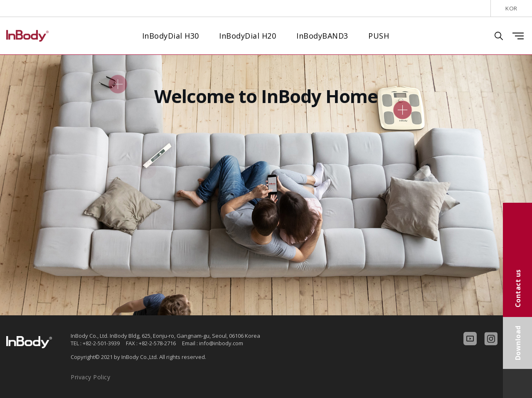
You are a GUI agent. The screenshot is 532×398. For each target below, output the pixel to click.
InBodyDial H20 (248, 36)
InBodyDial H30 (171, 36)
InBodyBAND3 (322, 36)
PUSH (379, 36)
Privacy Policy (90, 377)
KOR (511, 8)
